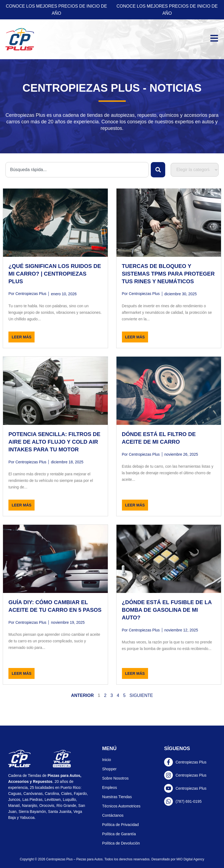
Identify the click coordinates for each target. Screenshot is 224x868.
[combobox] (77, 170)
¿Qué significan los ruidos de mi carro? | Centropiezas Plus (55, 274)
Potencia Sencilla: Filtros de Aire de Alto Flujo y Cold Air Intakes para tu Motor (54, 442)
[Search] (158, 170)
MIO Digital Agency (190, 859)
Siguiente (141, 695)
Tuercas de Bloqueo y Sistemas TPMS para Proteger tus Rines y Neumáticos (168, 274)
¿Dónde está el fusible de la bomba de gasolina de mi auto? (167, 610)
